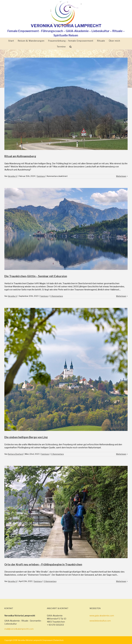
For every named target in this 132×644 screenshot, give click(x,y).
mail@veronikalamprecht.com (19, 629)
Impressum (48, 640)
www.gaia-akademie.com (102, 616)
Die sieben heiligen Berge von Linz (26, 437)
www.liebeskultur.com (100, 621)
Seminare (41, 176)
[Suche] (71, 47)
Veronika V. (12, 176)
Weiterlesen (121, 176)
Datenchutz (59, 640)
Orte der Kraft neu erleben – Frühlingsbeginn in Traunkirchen (43, 565)
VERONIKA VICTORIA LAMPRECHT (66, 26)
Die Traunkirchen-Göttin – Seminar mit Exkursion (36, 276)
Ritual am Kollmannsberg (20, 156)
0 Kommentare (57, 296)
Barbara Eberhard (16, 454)
